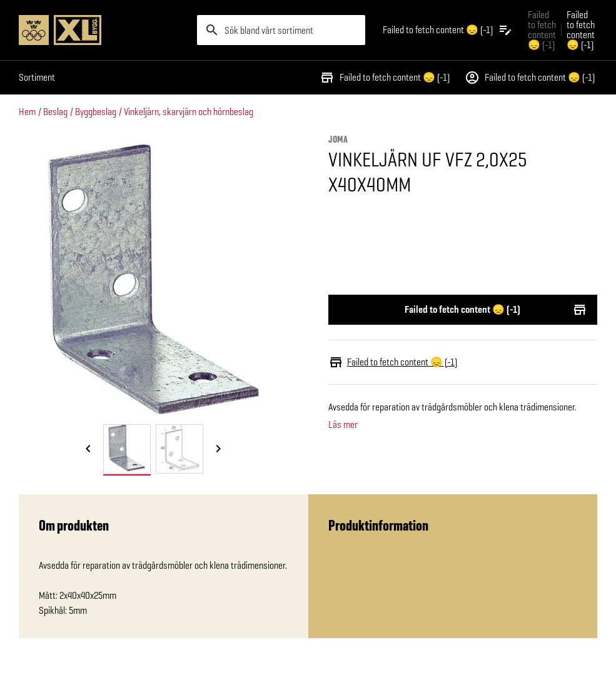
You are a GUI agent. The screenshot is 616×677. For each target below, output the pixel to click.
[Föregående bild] (88, 450)
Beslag (55, 112)
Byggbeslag (96, 112)
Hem (27, 112)
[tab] (127, 449)
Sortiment (37, 77)
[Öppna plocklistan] (448, 30)
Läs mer (343, 425)
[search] (281, 30)
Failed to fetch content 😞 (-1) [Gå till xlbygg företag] (542, 30)
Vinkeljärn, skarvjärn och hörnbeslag (189, 112)
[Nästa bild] (218, 450)
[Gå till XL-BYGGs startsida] (103, 30)
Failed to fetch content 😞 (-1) (385, 78)
